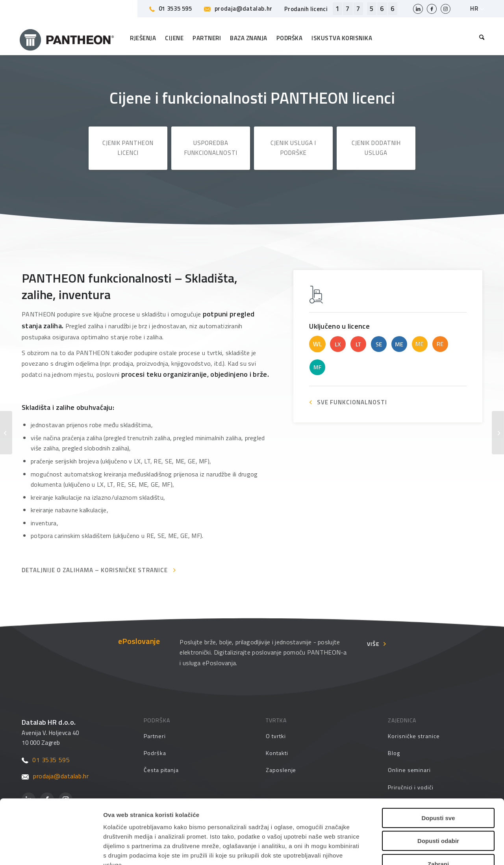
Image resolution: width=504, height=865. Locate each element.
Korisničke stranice (414, 736)
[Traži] (480, 38)
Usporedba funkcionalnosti (211, 148)
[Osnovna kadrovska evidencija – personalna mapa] (498, 433)
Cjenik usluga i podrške (293, 148)
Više (373, 644)
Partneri (155, 736)
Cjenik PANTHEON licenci (128, 148)
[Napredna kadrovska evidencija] (6, 433)
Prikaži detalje (405, 849)
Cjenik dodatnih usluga (376, 148)
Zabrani (438, 807)
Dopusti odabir (438, 784)
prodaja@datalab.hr (238, 8)
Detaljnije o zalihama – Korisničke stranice (95, 570)
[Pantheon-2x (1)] (67, 38)
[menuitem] (480, 38)
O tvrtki (276, 736)
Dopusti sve (438, 761)
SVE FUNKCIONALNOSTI (352, 402)
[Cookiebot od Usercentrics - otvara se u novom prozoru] (51, 850)
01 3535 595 (171, 8)
